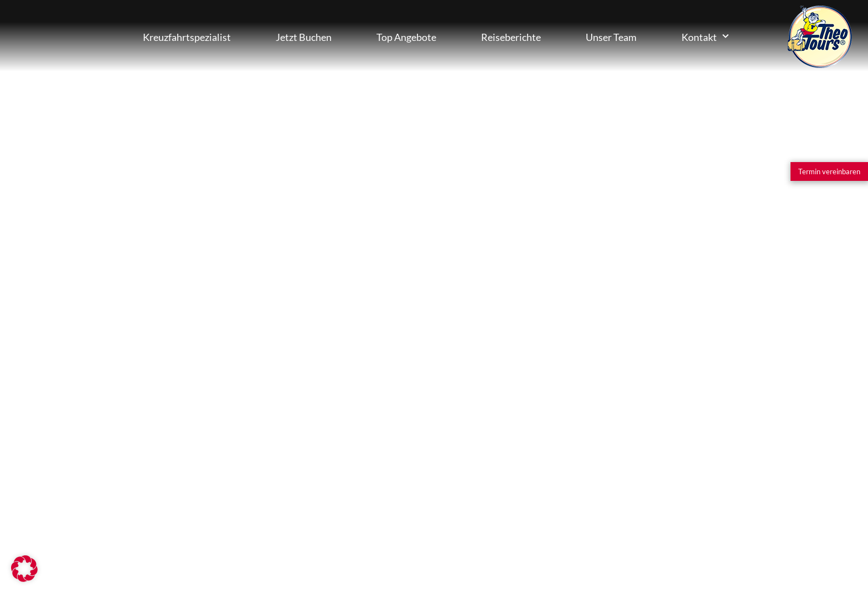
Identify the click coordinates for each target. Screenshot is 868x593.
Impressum (326, 533)
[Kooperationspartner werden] (105, 533)
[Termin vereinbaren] (829, 171)
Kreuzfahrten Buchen (66, 37)
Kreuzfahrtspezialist (187, 37)
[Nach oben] (826, 533)
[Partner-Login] (226, 533)
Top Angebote (406, 37)
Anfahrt (375, 358)
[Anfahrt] (333, 351)
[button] (24, 569)
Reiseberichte (511, 37)
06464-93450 (408, 271)
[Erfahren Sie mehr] (79, 470)
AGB (531, 533)
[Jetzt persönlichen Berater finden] (115, 310)
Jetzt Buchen (304, 37)
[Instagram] (634, 533)
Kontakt (705, 37)
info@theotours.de (433, 319)
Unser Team (611, 37)
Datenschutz (427, 533)
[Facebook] (735, 533)
